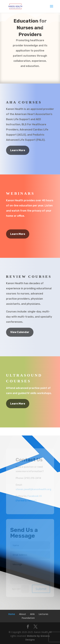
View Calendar (20, 332)
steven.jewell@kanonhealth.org (33, 489)
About (22, 614)
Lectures (43, 614)
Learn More (18, 150)
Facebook (33, 496)
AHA (32, 614)
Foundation (28, 618)
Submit (41, 589)
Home (12, 614)
